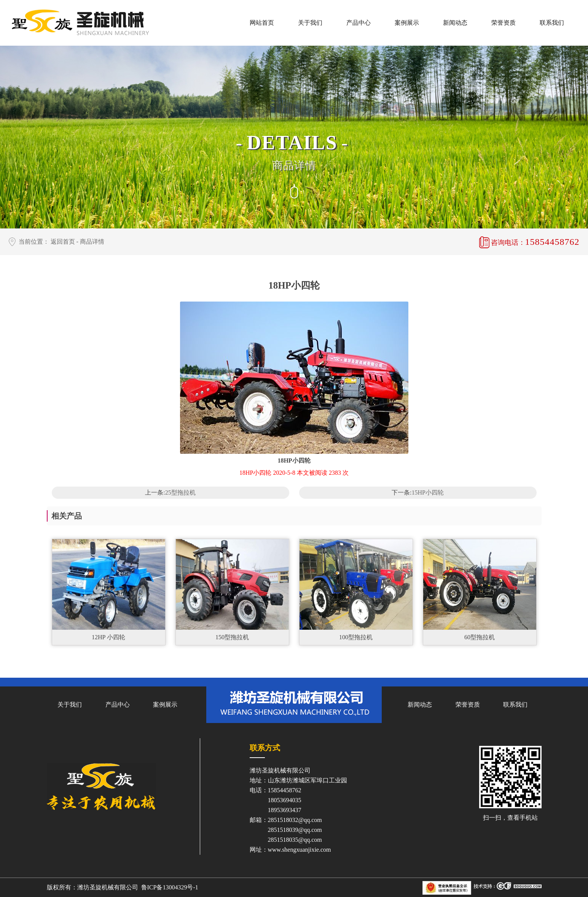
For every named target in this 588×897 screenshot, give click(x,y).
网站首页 (262, 23)
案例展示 (407, 23)
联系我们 (552, 23)
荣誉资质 (504, 23)
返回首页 (63, 242)
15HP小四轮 (428, 492)
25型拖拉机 (180, 492)
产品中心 (359, 23)
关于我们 (310, 23)
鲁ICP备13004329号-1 (170, 887)
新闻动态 (455, 23)
